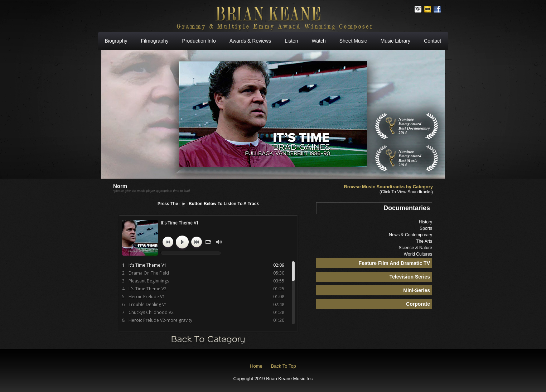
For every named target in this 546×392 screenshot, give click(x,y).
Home (256, 366)
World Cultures (418, 254)
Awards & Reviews (250, 41)
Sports (426, 228)
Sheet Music (353, 41)
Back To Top (283, 366)
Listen (291, 41)
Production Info (199, 41)
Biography (116, 41)
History (426, 222)
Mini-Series (417, 290)
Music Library (395, 41)
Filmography (155, 41)
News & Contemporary (410, 235)
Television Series (410, 277)
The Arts (424, 241)
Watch (319, 41)
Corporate (418, 304)
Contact (433, 41)
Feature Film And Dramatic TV (394, 263)
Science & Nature (415, 248)
